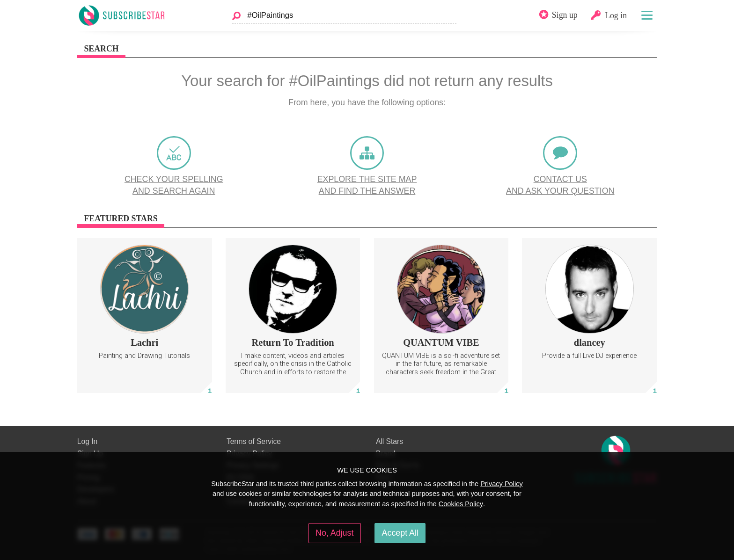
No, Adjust (334, 533)
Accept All (400, 533)
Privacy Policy (502, 484)
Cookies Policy (461, 504)
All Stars (389, 441)
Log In (87, 441)
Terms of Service (254, 441)
